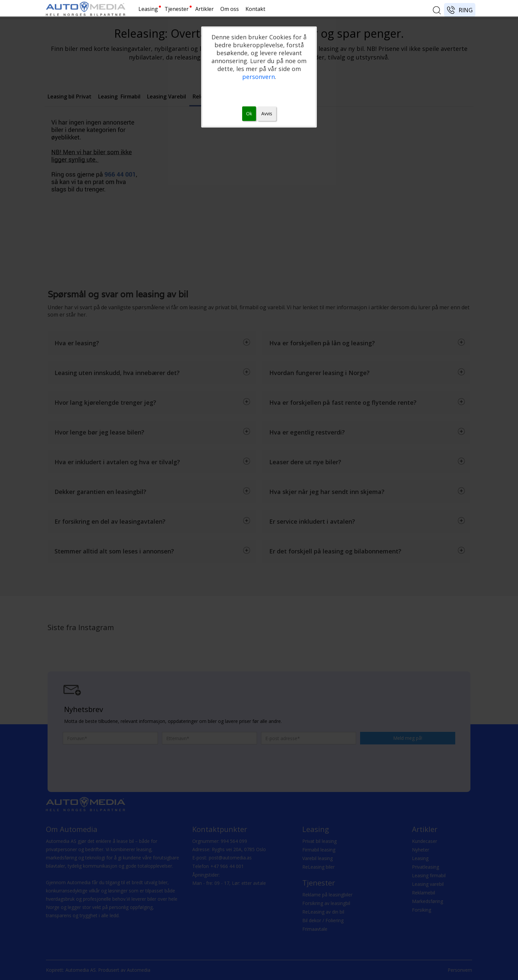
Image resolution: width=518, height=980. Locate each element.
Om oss (230, 9)
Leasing (148, 9)
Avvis (267, 113)
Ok (249, 113)
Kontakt (255, 9)
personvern (259, 77)
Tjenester (177, 9)
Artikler (204, 9)
